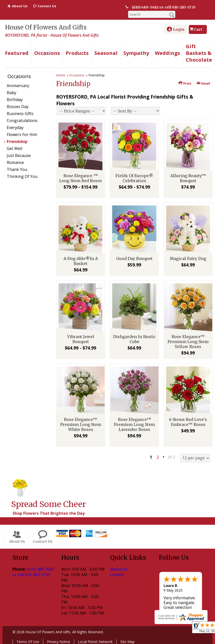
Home (61, 75)
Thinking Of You (22, 176)
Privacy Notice (59, 642)
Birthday (15, 100)
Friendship (17, 141)
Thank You (17, 169)
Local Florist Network (95, 642)
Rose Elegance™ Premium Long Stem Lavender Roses (134, 424)
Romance (15, 162)
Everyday (15, 128)
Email (203, 83)
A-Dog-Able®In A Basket (81, 261)
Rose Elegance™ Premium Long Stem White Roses (81, 424)
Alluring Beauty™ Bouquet (188, 178)
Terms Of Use (28, 642)
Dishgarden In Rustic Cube (134, 339)
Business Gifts (20, 114)
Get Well (14, 148)
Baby (11, 93)
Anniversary (18, 86)
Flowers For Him (22, 134)
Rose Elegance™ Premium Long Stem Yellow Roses (188, 342)
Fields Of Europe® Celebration (134, 178)
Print (185, 83)
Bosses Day (18, 107)
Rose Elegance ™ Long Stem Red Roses (81, 178)
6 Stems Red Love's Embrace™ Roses (188, 422)
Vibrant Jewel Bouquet (81, 339)
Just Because (19, 155)
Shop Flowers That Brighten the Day (49, 513)
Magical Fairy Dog (188, 258)
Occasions (77, 75)
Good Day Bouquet (134, 258)
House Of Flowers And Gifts (46, 27)
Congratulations (22, 121)
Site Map (127, 642)
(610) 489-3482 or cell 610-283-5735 (163, 7)
